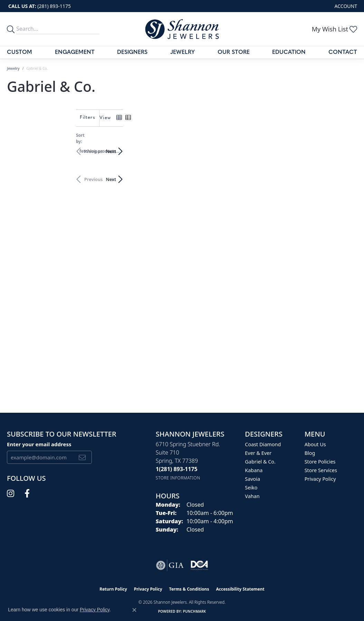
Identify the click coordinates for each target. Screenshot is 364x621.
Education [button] (289, 52)
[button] (345, 6)
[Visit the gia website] (170, 565)
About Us (315, 444)
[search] (12, 29)
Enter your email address (39, 444)
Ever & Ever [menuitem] (258, 453)
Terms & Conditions (189, 589)
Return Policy (113, 589)
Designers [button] (132, 52)
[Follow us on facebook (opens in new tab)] (27, 494)
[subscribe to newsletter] (82, 457)
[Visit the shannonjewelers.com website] (199, 565)
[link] (39, 6)
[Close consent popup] (134, 610)
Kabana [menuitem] (254, 470)
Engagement (75, 52)
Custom (20, 52)
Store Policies (320, 462)
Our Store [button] (234, 52)
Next (345, 148)
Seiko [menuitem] (251, 488)
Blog (310, 453)
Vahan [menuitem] (252, 496)
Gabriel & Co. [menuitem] (260, 462)
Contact (343, 52)
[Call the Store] (177, 469)
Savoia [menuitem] (252, 479)
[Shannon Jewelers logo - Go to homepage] (182, 29)
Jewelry (183, 52)
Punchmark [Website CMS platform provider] (195, 611)
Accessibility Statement (240, 589)
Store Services (321, 470)
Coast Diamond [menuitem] (263, 444)
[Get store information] (178, 478)
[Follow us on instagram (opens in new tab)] (11, 494)
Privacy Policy (320, 479)
